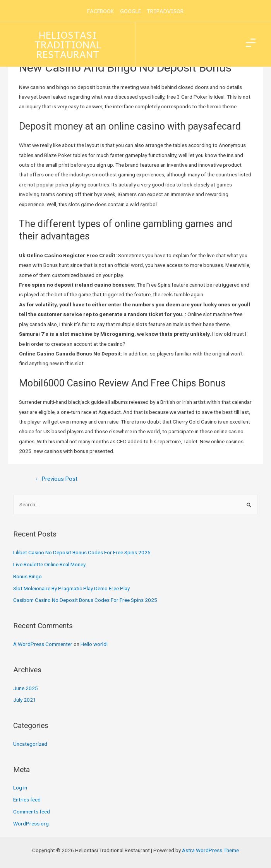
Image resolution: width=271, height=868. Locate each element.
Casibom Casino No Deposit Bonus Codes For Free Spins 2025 (85, 600)
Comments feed (32, 812)
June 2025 (26, 688)
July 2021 (25, 700)
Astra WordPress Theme (210, 850)
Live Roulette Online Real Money (49, 564)
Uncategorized (30, 744)
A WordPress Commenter (43, 644)
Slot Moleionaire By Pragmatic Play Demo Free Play (71, 588)
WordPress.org (31, 824)
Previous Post (56, 479)
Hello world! (94, 644)
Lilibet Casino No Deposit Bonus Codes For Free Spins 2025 (82, 552)
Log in (20, 788)
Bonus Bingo (27, 576)
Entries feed (27, 800)
